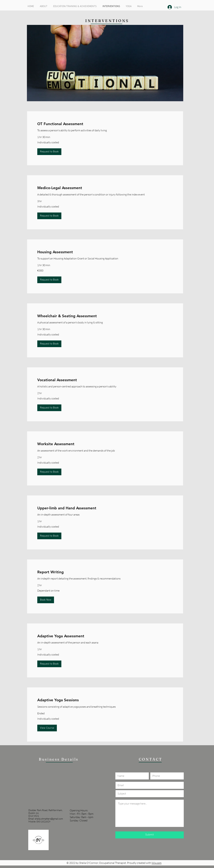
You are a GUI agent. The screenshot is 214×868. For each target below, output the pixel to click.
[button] (49, 152)
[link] (105, 124)
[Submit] (150, 835)
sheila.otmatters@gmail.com (49, 819)
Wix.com (157, 863)
